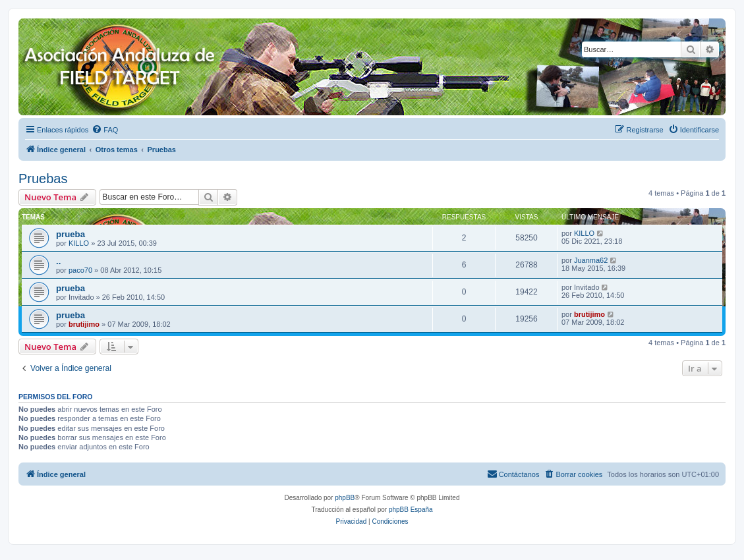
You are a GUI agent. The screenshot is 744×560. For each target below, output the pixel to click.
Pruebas (43, 179)
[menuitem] (105, 130)
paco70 (80, 270)
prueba (71, 234)
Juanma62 (591, 260)
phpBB (345, 498)
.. (58, 261)
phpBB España (411, 510)
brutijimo (84, 324)
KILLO (79, 243)
